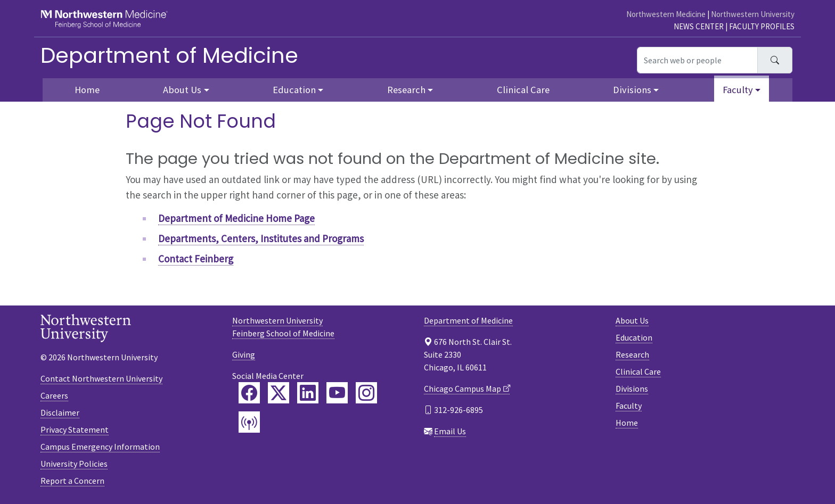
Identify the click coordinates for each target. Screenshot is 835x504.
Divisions (632, 389)
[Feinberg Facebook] (249, 393)
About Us (632, 320)
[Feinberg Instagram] (366, 393)
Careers (54, 395)
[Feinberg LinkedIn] (308, 393)
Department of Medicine (169, 55)
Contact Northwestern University (101, 378)
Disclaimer (60, 412)
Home (627, 423)
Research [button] (406, 90)
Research (632, 354)
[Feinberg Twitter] (279, 393)
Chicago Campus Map (462, 389)
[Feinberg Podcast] (249, 422)
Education (634, 337)
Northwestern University (753, 14)
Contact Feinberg (196, 259)
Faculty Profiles (762, 26)
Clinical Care (523, 90)
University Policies (74, 464)
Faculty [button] (738, 90)
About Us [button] (182, 90)
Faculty (629, 406)
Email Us (450, 431)
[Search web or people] (697, 60)
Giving (244, 354)
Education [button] (294, 90)
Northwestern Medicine (666, 14)
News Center (699, 26)
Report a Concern (72, 481)
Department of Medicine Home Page (236, 218)
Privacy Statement (75, 429)
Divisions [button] (632, 90)
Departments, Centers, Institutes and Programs (261, 238)
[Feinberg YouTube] (337, 393)
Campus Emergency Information (100, 447)
